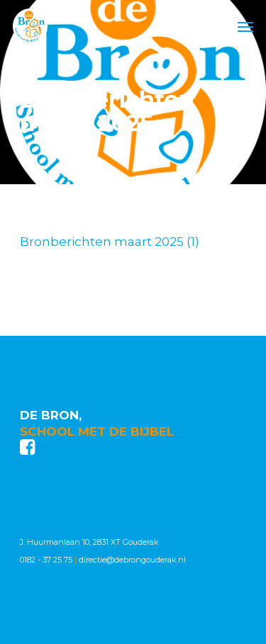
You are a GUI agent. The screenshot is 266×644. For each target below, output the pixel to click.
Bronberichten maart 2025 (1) (110, 242)
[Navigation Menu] (245, 26)
